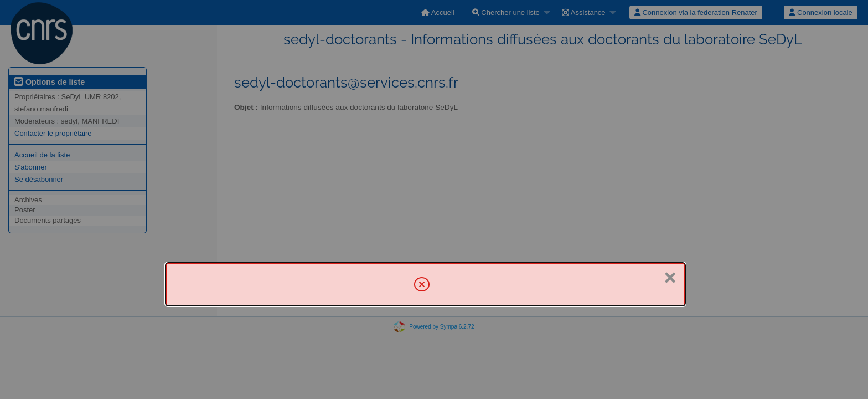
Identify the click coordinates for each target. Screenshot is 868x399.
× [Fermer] (670, 278)
